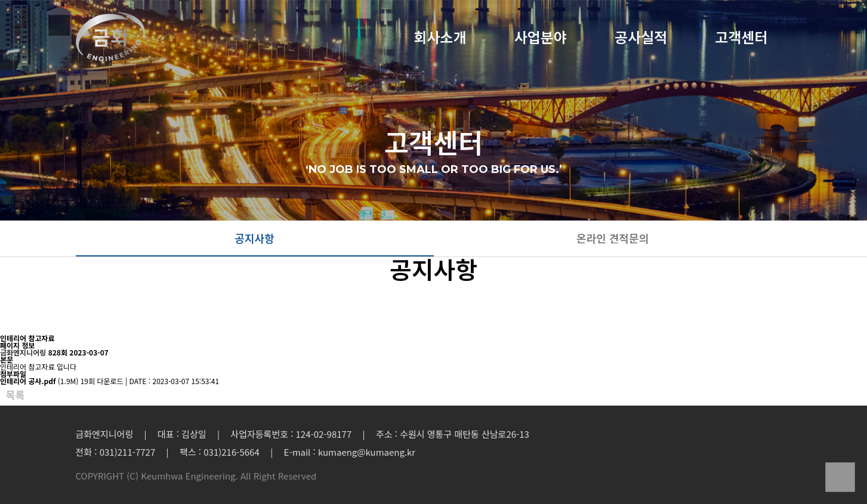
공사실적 (641, 38)
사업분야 (541, 38)
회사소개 (440, 38)
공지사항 (254, 238)
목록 (15, 395)
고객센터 (741, 38)
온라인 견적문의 (613, 238)
